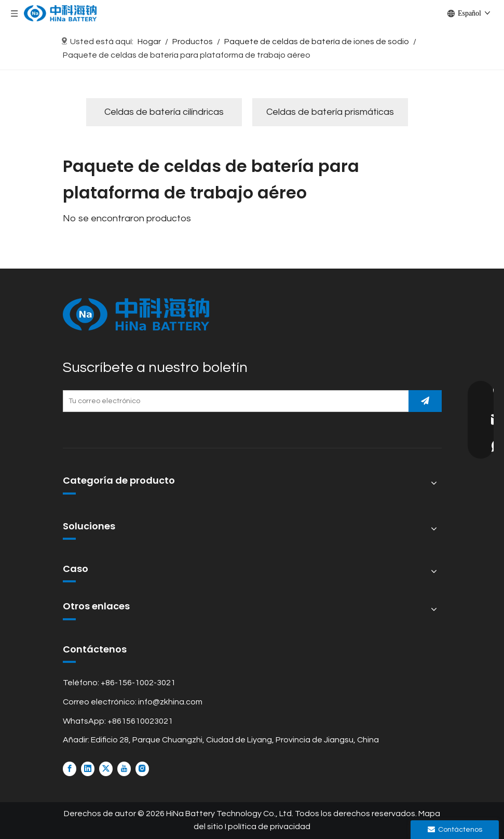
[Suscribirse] (425, 401)
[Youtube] (124, 769)
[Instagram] (142, 769)
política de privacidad (269, 827)
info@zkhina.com (170, 702)
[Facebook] (70, 769)
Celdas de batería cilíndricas (164, 112)
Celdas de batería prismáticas (330, 112)
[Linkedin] (88, 769)
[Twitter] (106, 769)
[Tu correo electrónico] (233, 401)
